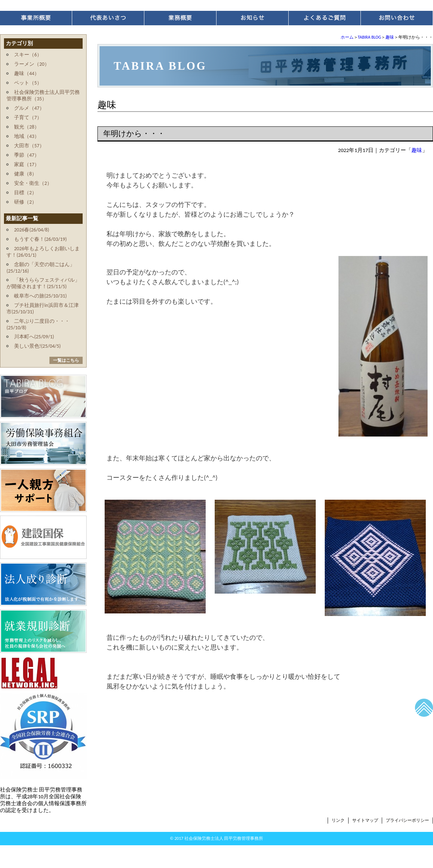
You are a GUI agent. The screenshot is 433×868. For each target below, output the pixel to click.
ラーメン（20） (32, 64)
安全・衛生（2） (33, 183)
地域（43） (27, 136)
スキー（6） (28, 55)
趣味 (390, 37)
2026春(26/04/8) (32, 230)
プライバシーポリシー (407, 820)
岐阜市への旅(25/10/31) (40, 296)
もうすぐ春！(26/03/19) (40, 239)
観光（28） (27, 127)
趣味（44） (27, 73)
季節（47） (27, 155)
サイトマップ (365, 820)
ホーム (347, 37)
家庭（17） (27, 164)
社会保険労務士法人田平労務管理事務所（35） (43, 96)
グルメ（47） (29, 108)
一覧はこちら (66, 360)
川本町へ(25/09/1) (34, 337)
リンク (338, 820)
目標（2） (25, 193)
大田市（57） (29, 146)
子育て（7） (28, 118)
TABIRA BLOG (369, 37)
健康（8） (25, 174)
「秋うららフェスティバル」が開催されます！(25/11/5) (43, 283)
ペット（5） (28, 83)
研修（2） (25, 202)
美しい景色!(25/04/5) (37, 346)
